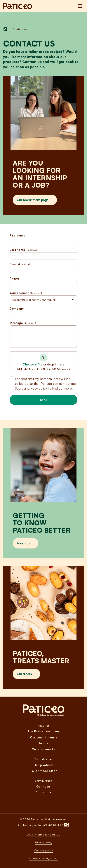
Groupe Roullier (53, 825)
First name (43, 240)
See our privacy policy (31, 388)
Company (43, 313)
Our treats (24, 674)
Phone (43, 283)
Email (43, 268)
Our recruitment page (33, 200)
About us (23, 543)
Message (43, 334)
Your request (26, 293)
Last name (43, 254)
